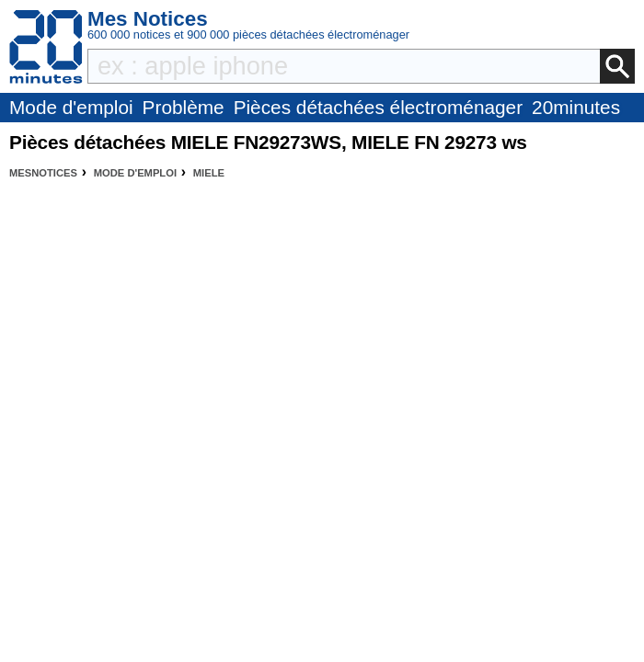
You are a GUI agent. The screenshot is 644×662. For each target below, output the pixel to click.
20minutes (576, 107)
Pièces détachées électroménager (378, 107)
